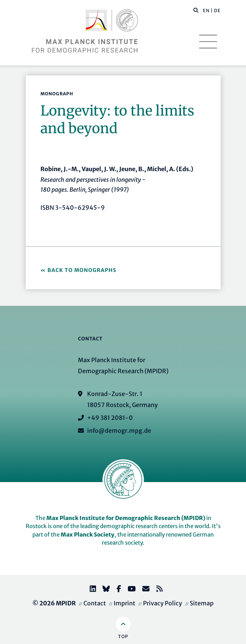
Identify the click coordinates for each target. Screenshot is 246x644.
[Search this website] (192, 11)
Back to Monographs (82, 270)
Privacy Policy (163, 603)
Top (123, 636)
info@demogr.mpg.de (119, 431)
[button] (196, 10)
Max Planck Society (88, 535)
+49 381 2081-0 (110, 418)
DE (217, 10)
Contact (95, 603)
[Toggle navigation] (208, 42)
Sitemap (202, 603)
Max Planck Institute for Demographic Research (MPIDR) (126, 518)
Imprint (124, 603)
